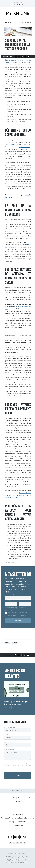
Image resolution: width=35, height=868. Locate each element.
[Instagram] (17, 5)
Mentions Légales (18, 814)
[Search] (26, 22)
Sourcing (15, 643)
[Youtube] (23, 5)
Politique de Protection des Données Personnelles (17, 818)
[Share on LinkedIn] (25, 56)
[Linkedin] (20, 5)
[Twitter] (15, 5)
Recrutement (13, 37)
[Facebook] (12, 5)
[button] (6, 708)
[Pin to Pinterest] (22, 56)
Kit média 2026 (18, 825)
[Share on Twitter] (19, 56)
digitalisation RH (25, 147)
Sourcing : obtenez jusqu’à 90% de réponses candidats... (16, 703)
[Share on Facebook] (16, 56)
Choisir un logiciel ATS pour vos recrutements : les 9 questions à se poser (18, 495)
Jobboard (7, 643)
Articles (7, 37)
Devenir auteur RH (24, 798)
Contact (18, 802)
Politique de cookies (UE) (17, 822)
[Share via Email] (28, 56)
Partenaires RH (10, 798)
